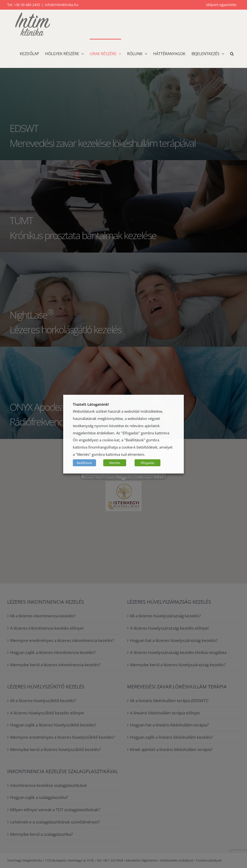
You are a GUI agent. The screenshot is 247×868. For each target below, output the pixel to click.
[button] (232, 53)
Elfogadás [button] (148, 463)
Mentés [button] (115, 463)
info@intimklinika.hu (62, 5)
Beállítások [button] (84, 463)
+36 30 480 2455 (27, 5)
